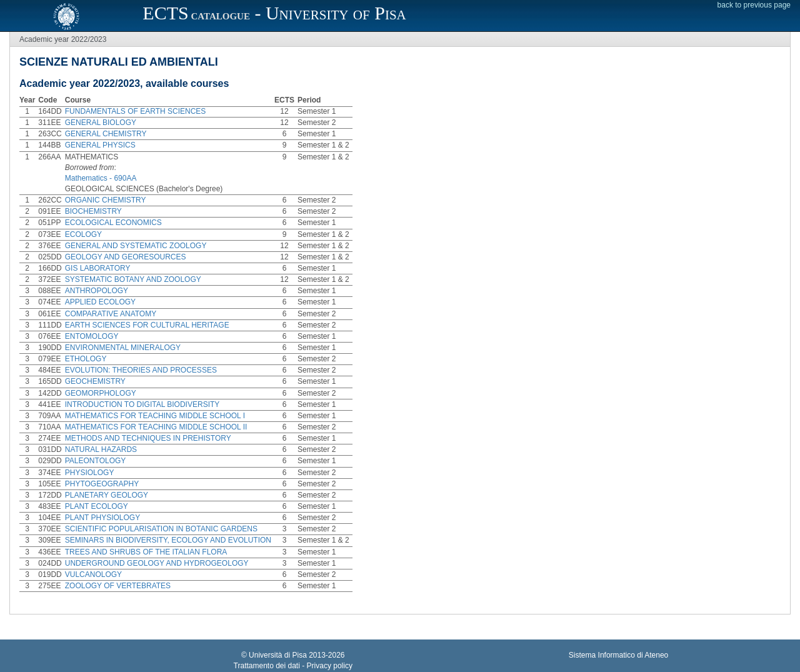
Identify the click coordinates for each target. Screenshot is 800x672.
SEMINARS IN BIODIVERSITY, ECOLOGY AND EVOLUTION (168, 540)
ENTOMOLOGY (92, 336)
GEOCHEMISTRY (95, 381)
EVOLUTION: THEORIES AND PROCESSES (141, 370)
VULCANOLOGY (93, 574)
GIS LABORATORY (98, 268)
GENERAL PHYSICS (100, 145)
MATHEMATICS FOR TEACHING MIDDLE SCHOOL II (156, 427)
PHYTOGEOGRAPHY (102, 484)
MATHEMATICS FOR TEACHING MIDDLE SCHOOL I (155, 416)
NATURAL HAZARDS (101, 449)
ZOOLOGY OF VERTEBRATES (118, 586)
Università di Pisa (278, 655)
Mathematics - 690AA (101, 178)
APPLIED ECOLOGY (100, 302)
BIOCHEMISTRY (93, 211)
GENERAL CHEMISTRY (106, 134)
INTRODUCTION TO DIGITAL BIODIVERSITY (142, 404)
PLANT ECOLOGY (97, 506)
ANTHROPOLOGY (97, 291)
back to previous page (754, 5)
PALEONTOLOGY (96, 461)
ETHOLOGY (86, 359)
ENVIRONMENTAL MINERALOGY (123, 348)
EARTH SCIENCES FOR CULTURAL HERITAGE (147, 325)
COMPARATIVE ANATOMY (111, 314)
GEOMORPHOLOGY (101, 393)
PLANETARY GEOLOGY (107, 495)
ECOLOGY (83, 234)
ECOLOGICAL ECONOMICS (113, 223)
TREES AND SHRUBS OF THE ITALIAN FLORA (146, 552)
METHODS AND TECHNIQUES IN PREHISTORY (148, 438)
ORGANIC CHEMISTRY (106, 200)
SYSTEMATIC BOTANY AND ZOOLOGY (133, 279)
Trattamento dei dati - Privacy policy (293, 666)
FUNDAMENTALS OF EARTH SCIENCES (136, 111)
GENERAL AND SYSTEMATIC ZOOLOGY (136, 246)
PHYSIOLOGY (90, 473)
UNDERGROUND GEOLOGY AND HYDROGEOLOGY (157, 563)
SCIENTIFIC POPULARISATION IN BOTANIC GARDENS (161, 529)
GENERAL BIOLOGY (101, 123)
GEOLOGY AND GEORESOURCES (126, 257)
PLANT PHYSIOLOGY (103, 518)
